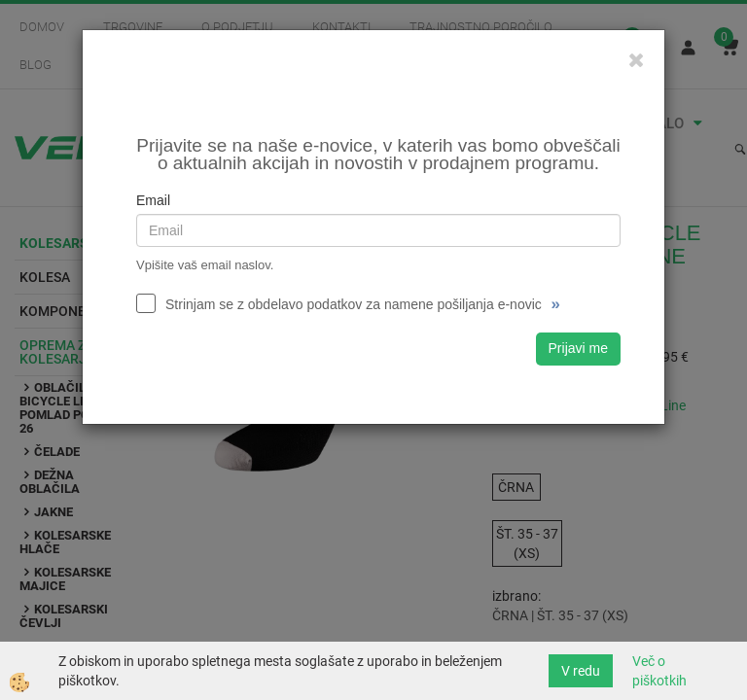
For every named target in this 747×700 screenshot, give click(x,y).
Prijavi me (578, 348)
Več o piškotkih (659, 671)
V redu (581, 671)
